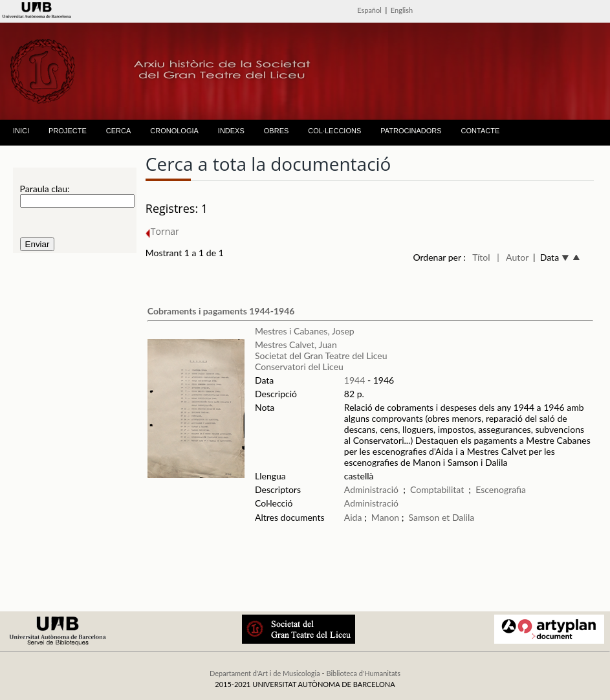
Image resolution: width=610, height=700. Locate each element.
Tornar (162, 231)
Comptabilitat (437, 489)
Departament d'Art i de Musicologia (265, 673)
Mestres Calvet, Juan (296, 345)
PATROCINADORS (411, 131)
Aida (353, 517)
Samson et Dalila (442, 517)
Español (369, 10)
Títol (481, 257)
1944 (354, 380)
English (402, 10)
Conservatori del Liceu (299, 366)
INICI (21, 131)
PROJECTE (68, 131)
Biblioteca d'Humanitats (363, 673)
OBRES (277, 131)
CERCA (119, 131)
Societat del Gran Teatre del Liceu (321, 355)
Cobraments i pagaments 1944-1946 (221, 311)
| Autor (513, 257)
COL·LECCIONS (334, 131)
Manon (385, 517)
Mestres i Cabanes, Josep (305, 331)
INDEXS (231, 131)
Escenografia (501, 489)
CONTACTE (481, 131)
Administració (371, 489)
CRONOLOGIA (174, 131)
